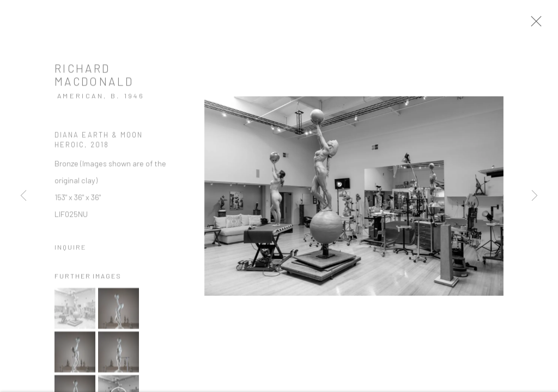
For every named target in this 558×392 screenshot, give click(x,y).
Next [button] (535, 196)
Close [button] (543, 24)
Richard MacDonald (94, 80)
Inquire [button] (71, 252)
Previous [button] (23, 196)
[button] (75, 313)
